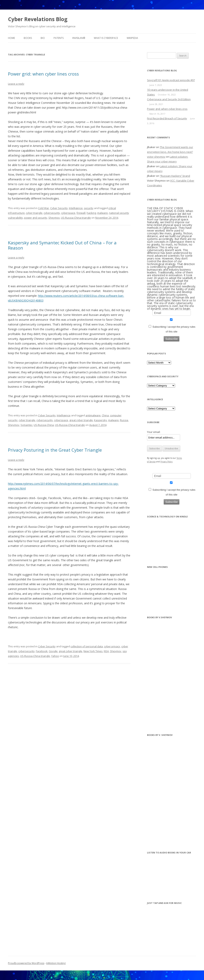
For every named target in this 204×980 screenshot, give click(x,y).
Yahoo (55, 656)
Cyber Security (59, 208)
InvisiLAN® (79, 38)
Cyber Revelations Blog (38, 19)
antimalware (93, 415)
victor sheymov (156, 157)
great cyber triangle (81, 420)
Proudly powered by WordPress (26, 963)
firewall (81, 213)
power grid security (36, 218)
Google (53, 651)
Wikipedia (132, 38)
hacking (91, 213)
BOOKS (28, 38)
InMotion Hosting (56, 963)
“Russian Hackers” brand (175, 176)
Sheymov (54, 218)
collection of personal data (87, 646)
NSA (106, 651)
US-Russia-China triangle (76, 218)
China (105, 415)
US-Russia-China (44, 425)
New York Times (93, 651)
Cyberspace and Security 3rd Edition (169, 99)
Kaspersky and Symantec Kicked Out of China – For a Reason (62, 245)
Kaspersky (101, 420)
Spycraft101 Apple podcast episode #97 (171, 80)
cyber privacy (112, 646)
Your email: (154, 432)
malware (102, 213)
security (89, 208)
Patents (59, 38)
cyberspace (68, 213)
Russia (124, 420)
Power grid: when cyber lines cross (43, 74)
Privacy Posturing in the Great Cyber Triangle (55, 450)
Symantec (26, 425)
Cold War (44, 208)
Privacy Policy (166, 462)
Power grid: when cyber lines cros (167, 109)
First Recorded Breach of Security (167, 118)
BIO (43, 38)
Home (11, 38)
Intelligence (76, 208)
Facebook (42, 651)
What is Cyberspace (106, 38)
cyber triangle (34, 213)
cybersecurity (52, 213)
